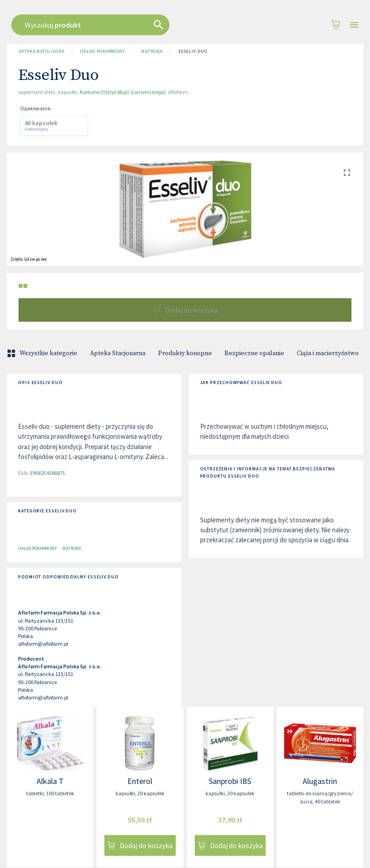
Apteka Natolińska (42, 52)
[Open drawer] (354, 25)
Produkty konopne (185, 353)
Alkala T (50, 781)
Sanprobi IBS (230, 781)
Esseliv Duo (193, 52)
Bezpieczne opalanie (254, 353)
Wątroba (152, 52)
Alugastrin (320, 781)
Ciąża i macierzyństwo (328, 353)
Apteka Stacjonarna (118, 353)
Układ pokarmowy (103, 52)
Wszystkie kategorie (43, 353)
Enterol (140, 781)
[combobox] (177, 25)
